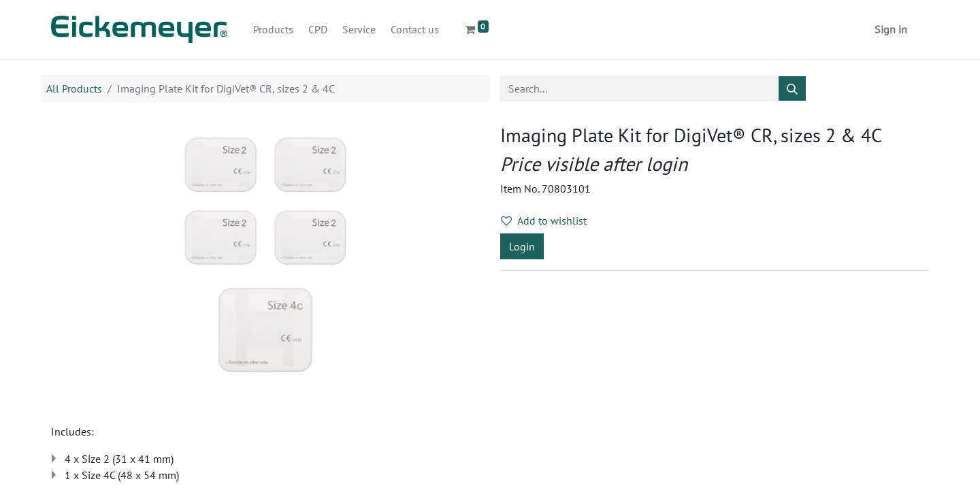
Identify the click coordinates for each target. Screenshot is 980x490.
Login (522, 246)
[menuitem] (273, 29)
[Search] (792, 88)
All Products (74, 88)
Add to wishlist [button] (544, 220)
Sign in (891, 29)
